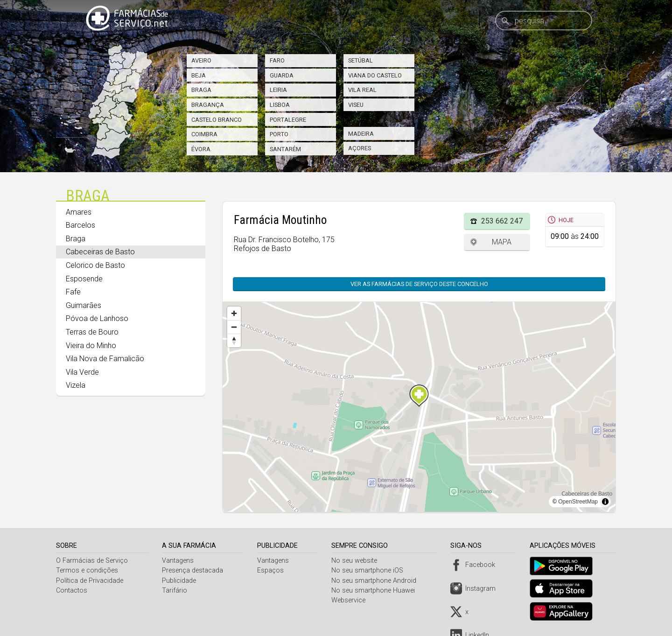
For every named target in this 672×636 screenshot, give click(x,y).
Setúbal (360, 60)
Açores (360, 148)
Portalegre (288, 120)
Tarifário (175, 591)
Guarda (282, 75)
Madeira (361, 134)
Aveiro (201, 60)
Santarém (285, 149)
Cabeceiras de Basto (100, 252)
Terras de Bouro (92, 332)
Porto (279, 134)
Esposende (84, 279)
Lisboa (280, 105)
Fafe (73, 292)
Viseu (356, 105)
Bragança (208, 105)
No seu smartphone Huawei (376, 591)
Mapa (502, 242)
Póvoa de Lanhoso (97, 318)
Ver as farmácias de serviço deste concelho (419, 284)
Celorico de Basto (95, 265)
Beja (199, 75)
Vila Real (362, 90)
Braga (201, 90)
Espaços (272, 570)
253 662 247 (502, 221)
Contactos (72, 591)
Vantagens (179, 561)
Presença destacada (193, 570)
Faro (277, 60)
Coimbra (204, 134)
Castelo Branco (217, 120)
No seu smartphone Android (377, 581)
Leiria (278, 90)
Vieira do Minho (91, 346)
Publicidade (180, 581)
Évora (201, 149)
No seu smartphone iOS (370, 570)
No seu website (357, 561)
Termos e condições (87, 570)
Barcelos (80, 225)
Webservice (351, 600)
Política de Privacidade (90, 581)
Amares (79, 212)
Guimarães (84, 305)
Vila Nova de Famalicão (105, 359)
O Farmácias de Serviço (92, 561)
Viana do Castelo (375, 75)
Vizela (76, 385)
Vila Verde (82, 372)
